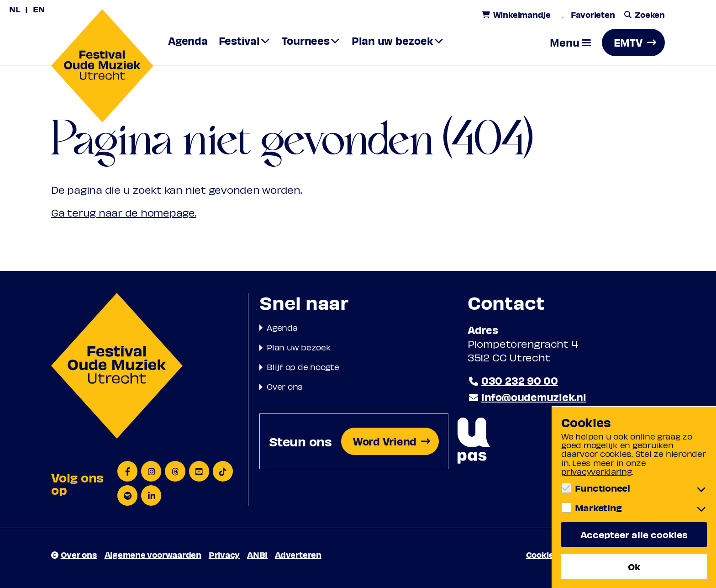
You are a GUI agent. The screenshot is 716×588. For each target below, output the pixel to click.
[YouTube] (199, 471)
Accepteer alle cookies (634, 534)
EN (39, 9)
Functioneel (603, 488)
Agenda (282, 327)
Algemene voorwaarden (153, 554)
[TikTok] (223, 471)
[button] (570, 42)
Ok (634, 566)
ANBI (257, 554)
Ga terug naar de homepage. (124, 212)
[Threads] (175, 471)
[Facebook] (127, 471)
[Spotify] (127, 495)
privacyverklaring (597, 471)
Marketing (598, 508)
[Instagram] (151, 471)
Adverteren (298, 554)
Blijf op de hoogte (303, 367)
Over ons (285, 386)
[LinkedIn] (151, 495)
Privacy (224, 554)
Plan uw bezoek (299, 347)
